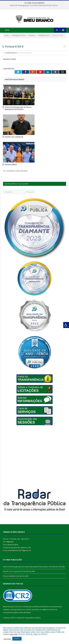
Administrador (11, 58)
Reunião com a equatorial (14, 142)
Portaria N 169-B (9, 64)
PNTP (13, 623)
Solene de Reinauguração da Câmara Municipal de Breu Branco (34, 5)
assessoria (58, 611)
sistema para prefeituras (32, 611)
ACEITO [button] (17, 639)
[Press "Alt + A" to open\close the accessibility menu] (66, 325)
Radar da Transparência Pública (29, 623)
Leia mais (14, 634)
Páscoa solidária (11, 169)
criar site (17, 611)
